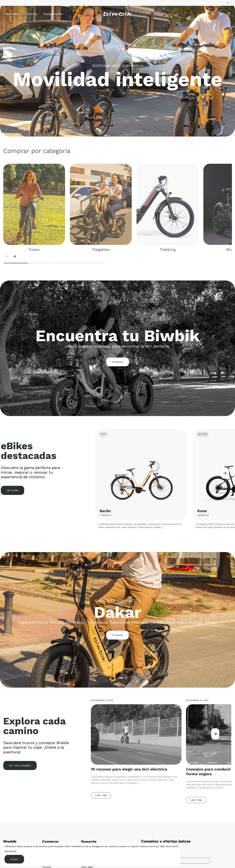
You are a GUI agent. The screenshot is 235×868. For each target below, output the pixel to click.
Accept (14, 859)
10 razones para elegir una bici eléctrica (129, 769)
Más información (169, 846)
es (230, 3)
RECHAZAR (10, 851)
